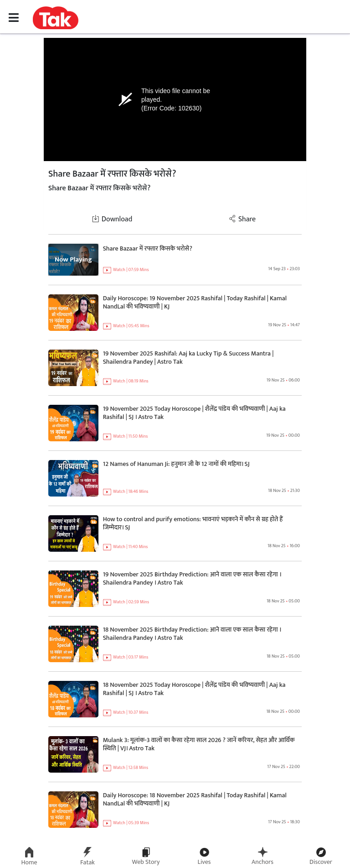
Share (242, 219)
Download (112, 219)
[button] (56, 17)
